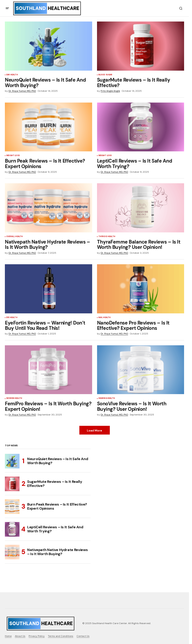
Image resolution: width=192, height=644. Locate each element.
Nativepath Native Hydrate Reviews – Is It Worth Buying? (58, 552)
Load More (94, 430)
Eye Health (12, 318)
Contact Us (83, 636)
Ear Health (12, 75)
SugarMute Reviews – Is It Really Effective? (55, 484)
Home (8, 636)
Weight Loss (13, 156)
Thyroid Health (107, 237)
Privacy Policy (37, 636)
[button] (7, 8)
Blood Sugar (105, 75)
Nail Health (105, 318)
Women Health (14, 398)
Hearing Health (107, 398)
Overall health (15, 237)
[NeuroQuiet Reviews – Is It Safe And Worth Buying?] (12, 461)
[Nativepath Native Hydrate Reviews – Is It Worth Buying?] (12, 552)
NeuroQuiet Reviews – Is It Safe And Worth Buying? (58, 461)
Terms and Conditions (61, 636)
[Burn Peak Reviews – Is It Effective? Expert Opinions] (12, 507)
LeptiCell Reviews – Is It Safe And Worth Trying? (55, 529)
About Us (20, 636)
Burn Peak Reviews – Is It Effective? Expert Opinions (57, 506)
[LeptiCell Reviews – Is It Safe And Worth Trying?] (12, 529)
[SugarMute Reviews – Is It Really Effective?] (12, 484)
